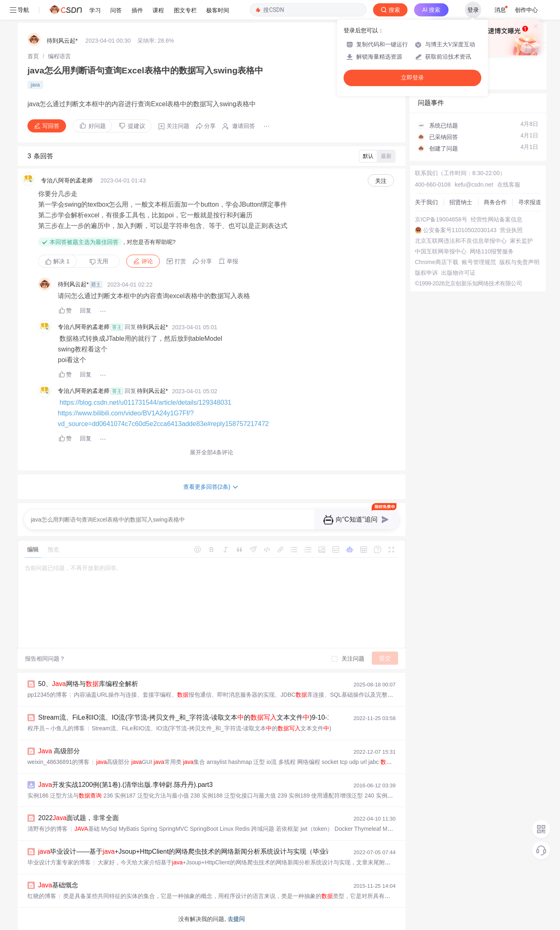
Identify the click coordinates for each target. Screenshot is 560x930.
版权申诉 (426, 273)
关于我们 (426, 202)
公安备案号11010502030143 (460, 230)
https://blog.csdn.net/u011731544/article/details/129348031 (145, 402)
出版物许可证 (458, 273)
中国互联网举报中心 (441, 251)
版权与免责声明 (519, 262)
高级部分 (59, 751)
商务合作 (495, 202)
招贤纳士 (461, 202)
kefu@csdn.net (474, 185)
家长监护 (521, 241)
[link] (33, 56)
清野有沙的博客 (48, 829)
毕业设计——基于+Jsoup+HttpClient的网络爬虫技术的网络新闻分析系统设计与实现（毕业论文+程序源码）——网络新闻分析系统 (240, 851)
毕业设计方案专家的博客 (59, 862)
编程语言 (59, 56)
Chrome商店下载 (437, 262)
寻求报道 (530, 202)
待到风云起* (62, 41)
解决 (57, 261)
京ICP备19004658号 (441, 219)
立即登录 (412, 78)
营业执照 (511, 230)
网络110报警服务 (492, 251)
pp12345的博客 (47, 695)
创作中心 (526, 10)
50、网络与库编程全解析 (88, 684)
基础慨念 (58, 885)
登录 (473, 10)
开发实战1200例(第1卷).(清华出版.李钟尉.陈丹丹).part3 (125, 785)
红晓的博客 (42, 896)
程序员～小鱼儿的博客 (56, 728)
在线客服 (509, 185)
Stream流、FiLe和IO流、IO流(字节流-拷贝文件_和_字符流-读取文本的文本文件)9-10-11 (186, 717)
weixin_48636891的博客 (58, 762)
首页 (33, 56)
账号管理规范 (479, 262)
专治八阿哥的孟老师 (67, 180)
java (35, 85)
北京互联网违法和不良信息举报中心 (461, 241)
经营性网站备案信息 (496, 219)
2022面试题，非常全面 (79, 818)
